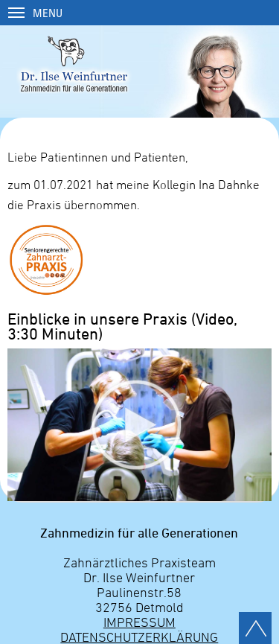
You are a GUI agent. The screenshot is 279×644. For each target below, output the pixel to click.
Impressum (139, 622)
